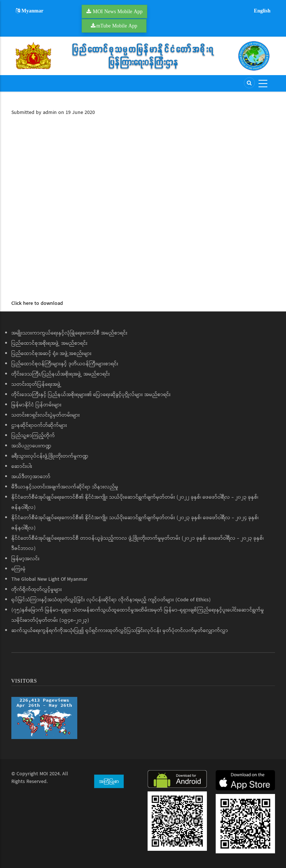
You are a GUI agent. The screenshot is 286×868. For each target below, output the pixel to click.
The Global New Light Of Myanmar (49, 579)
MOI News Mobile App (118, 11)
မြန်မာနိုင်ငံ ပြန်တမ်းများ (36, 405)
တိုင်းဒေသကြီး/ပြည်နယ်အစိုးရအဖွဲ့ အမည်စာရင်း (61, 374)
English (262, 11)
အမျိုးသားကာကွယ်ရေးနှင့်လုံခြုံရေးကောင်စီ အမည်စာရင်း (69, 333)
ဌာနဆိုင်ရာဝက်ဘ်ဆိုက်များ (39, 425)
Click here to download (37, 303)
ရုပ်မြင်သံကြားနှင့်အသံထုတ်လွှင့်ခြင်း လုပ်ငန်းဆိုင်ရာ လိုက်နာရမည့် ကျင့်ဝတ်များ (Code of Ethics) (111, 600)
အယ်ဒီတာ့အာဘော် (31, 477)
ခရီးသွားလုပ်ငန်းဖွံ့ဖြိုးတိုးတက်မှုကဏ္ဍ (50, 456)
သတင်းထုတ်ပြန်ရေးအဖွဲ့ (36, 384)
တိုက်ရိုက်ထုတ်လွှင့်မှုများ (37, 590)
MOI (44, 774)
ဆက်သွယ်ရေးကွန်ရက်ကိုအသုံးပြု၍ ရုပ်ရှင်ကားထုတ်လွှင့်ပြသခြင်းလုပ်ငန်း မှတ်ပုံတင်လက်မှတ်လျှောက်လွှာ (120, 631)
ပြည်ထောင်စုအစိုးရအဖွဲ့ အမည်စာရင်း (49, 343)
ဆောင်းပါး (22, 466)
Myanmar (30, 11)
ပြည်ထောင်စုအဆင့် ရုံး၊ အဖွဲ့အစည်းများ (51, 354)
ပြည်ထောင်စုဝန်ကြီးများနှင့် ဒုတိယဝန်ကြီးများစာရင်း (65, 364)
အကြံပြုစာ (109, 781)
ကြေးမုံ (18, 569)
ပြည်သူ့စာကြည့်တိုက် (33, 436)
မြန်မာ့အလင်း (25, 559)
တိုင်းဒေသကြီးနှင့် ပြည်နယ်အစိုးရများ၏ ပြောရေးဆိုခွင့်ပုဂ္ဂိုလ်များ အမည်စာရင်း (91, 395)
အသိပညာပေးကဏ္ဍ (31, 446)
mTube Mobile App (117, 26)
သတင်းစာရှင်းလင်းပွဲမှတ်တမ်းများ (46, 415)
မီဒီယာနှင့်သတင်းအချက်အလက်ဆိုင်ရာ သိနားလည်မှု (65, 487)
